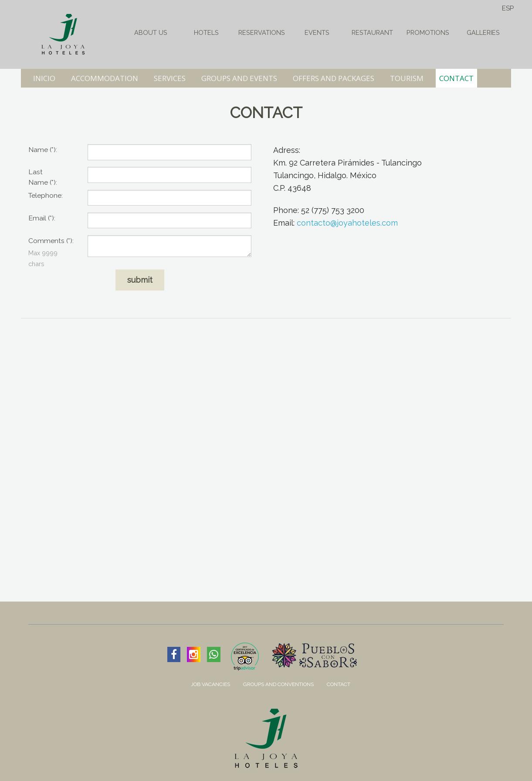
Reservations (262, 32)
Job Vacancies (210, 684)
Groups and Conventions (278, 684)
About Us (151, 32)
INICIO (44, 78)
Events (317, 32)
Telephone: (46, 195)
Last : (43, 177)
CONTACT (456, 78)
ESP (508, 8)
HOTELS (206, 32)
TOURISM (407, 78)
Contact (339, 684)
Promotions (428, 32)
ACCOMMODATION (105, 78)
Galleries (483, 32)
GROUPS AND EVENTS (239, 78)
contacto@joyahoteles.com (347, 223)
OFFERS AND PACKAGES (334, 78)
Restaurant (372, 32)
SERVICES (170, 78)
